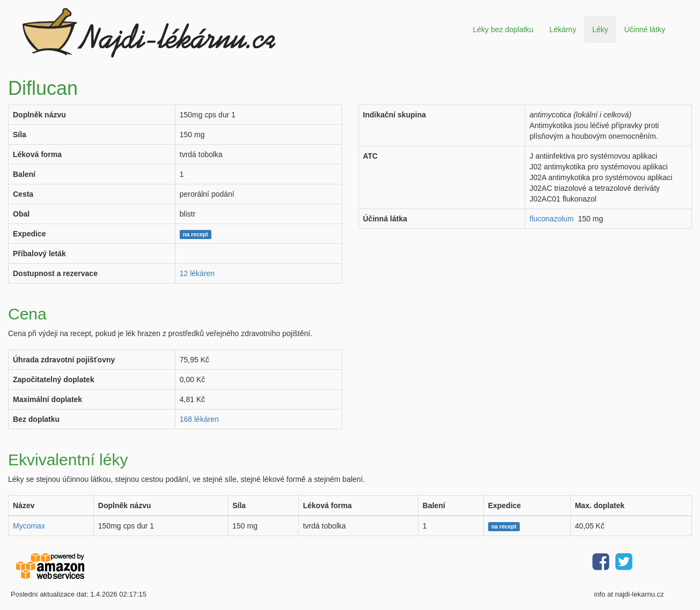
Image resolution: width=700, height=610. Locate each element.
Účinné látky (645, 29)
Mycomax (29, 526)
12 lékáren (197, 273)
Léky (600, 29)
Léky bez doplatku (503, 29)
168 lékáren (199, 419)
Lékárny (563, 29)
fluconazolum (552, 219)
